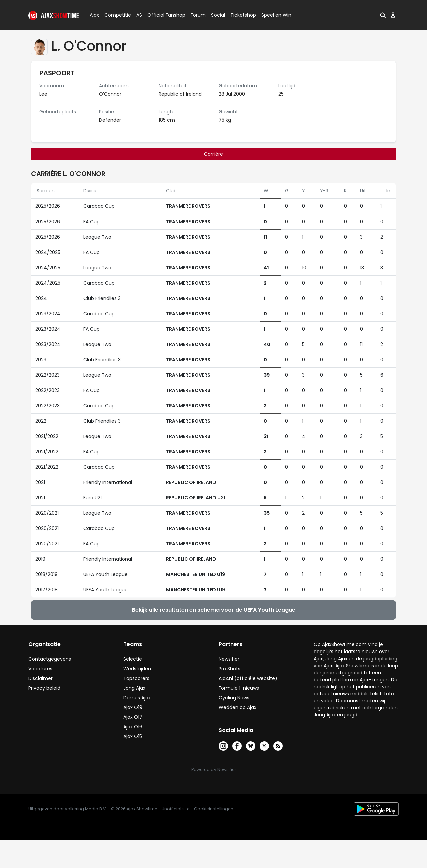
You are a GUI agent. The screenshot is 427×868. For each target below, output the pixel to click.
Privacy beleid (44, 688)
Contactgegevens (50, 659)
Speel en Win (276, 15)
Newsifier (229, 659)
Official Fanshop (162, 15)
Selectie (133, 659)
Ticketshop (243, 15)
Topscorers (136, 678)
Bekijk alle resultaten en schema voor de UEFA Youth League (214, 610)
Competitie (115, 15)
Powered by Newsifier (214, 769)
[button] (383, 15)
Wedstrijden (137, 669)
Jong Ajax (134, 688)
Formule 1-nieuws (239, 688)
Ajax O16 (133, 727)
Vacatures (40, 669)
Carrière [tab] (213, 154)
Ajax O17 (133, 717)
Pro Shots (229, 669)
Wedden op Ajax (237, 707)
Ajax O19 (133, 707)
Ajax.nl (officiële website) (248, 678)
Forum (198, 15)
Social (217, 15)
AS (139, 15)
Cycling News (234, 698)
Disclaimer (41, 678)
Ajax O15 (133, 736)
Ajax (94, 15)
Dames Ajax (137, 698)
